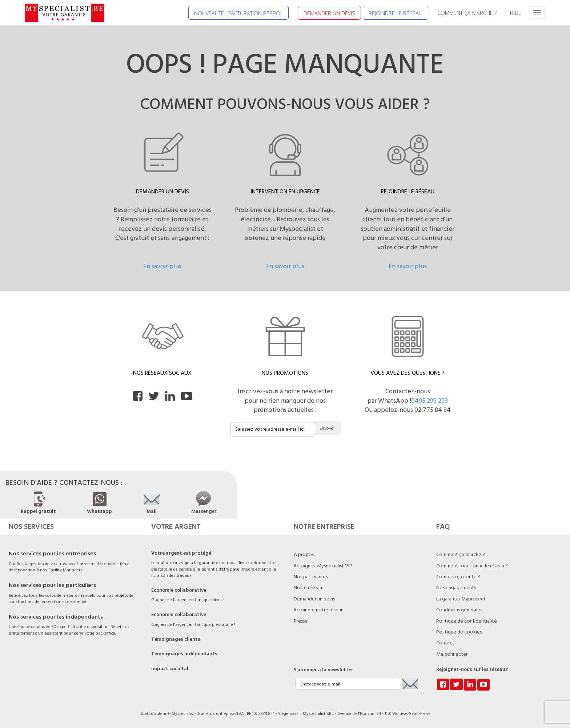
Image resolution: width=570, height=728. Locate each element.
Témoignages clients (176, 639)
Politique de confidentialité (467, 621)
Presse (301, 621)
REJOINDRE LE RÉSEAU (396, 13)
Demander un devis (314, 599)
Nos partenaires (311, 577)
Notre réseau (308, 588)
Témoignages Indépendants (184, 654)
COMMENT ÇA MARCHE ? (467, 13)
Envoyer (327, 428)
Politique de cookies (459, 632)
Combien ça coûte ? (458, 577)
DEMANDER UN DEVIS (329, 13)
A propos (304, 555)
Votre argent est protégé (181, 553)
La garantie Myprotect (461, 599)
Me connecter (452, 654)
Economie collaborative (179, 590)
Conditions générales (459, 610)
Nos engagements (456, 588)
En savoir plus (162, 266)
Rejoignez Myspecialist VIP (323, 566)
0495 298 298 (429, 401)
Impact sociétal (170, 669)
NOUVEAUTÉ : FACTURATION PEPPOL (238, 13)
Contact (445, 643)
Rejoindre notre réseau (319, 610)
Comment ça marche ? (461, 555)
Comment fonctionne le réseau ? (472, 566)
